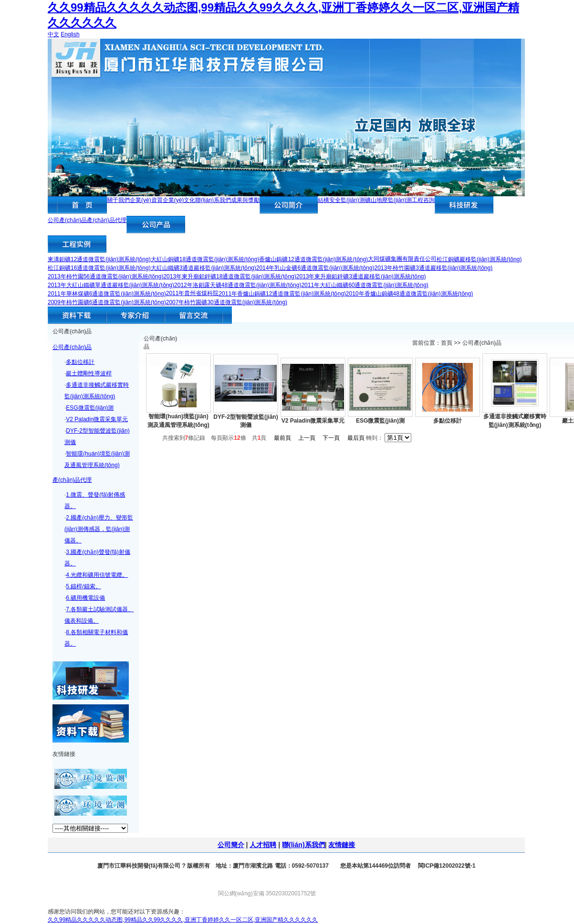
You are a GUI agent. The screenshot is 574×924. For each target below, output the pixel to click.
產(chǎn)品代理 (106, 220)
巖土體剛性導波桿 (89, 373)
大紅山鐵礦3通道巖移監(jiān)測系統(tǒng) (204, 268)
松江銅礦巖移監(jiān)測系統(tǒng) (479, 259)
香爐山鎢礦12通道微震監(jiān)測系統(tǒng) (313, 259)
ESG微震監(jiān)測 (90, 408)
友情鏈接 (342, 845)
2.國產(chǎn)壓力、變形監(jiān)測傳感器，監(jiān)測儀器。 (99, 529)
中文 (53, 34)
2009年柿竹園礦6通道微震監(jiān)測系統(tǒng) (107, 302)
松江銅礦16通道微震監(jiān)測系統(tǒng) (99, 268)
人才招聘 (263, 845)
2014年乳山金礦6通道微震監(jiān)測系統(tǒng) (315, 268)
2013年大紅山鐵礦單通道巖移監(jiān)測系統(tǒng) (111, 285)
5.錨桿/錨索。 (83, 586)
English (70, 34)
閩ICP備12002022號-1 (446, 866)
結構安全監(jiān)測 (341, 200)
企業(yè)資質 (146, 200)
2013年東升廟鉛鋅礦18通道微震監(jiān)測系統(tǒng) (230, 276)
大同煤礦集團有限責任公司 (402, 259)
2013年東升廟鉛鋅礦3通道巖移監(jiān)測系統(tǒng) (361, 276)
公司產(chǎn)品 (67, 220)
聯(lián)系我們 (213, 200)
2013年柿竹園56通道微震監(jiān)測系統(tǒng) (105, 276)
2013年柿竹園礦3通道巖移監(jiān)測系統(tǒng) (433, 268)
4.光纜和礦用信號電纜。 (97, 575)
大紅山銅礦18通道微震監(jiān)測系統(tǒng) (205, 259)
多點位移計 (80, 362)
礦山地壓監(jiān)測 (389, 200)
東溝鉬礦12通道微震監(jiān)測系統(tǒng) (99, 259)
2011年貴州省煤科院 (193, 293)
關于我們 (118, 200)
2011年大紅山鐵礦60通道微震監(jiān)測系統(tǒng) (365, 285)
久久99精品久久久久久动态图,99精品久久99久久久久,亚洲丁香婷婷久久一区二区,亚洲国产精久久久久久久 (183, 920)
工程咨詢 (423, 200)
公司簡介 (231, 845)
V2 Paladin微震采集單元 (97, 419)
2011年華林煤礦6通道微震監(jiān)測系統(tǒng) (107, 294)
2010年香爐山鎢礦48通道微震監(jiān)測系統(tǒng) (409, 294)
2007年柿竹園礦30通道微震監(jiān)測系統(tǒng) (227, 302)
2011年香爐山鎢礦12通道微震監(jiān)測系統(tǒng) (282, 294)
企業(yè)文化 (179, 200)
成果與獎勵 (245, 200)
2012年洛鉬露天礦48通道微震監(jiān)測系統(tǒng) (238, 285)
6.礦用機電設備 (85, 598)
